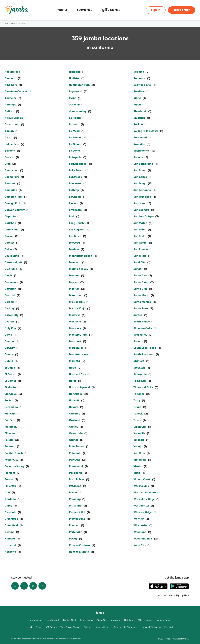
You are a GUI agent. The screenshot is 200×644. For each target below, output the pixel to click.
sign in (156, 10)
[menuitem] (36, 620)
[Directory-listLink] (15, 72)
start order (182, 10)
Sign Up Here (182, 595)
